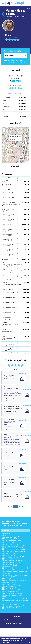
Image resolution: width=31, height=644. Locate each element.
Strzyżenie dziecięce (12, 586)
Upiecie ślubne (10, 608)
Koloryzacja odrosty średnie (14, 552)
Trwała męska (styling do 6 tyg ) (14, 606)
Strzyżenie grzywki (10, 588)
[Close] (29, 642)
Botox (7, 535)
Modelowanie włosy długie (13, 561)
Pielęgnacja (9, 583)
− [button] (4, 131)
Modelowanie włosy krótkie (13, 562)
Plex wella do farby (12, 584)
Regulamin (15, 620)
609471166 (16, 81)
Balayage (9, 533)
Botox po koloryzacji (11, 537)
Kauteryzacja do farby (12, 541)
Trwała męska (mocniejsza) (13, 604)
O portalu (7, 620)
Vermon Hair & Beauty (15, 12)
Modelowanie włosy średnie (13, 564)
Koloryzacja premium (12, 553)
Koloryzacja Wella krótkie (13, 555)
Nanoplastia (10, 566)
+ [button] (4, 129)
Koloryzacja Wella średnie (13, 557)
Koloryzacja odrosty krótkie (14, 550)
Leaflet (27, 162)
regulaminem (5, 642)
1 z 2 (16, 506)
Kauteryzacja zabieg (12, 543)
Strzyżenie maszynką (11, 590)
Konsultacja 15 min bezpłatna (13, 559)
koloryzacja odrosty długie (13, 548)
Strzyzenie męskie (10, 592)
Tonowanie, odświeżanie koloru (15, 599)
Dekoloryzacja (10, 539)
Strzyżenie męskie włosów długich (15, 593)
